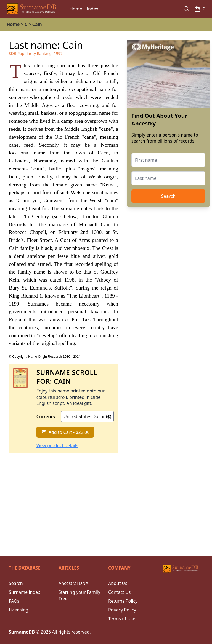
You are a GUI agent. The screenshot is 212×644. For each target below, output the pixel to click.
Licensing (19, 610)
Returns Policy (123, 601)
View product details (57, 445)
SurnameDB (22, 632)
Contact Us (119, 592)
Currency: (47, 416)
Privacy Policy (122, 610)
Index (92, 9)
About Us (118, 583)
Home (76, 9)
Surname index (24, 592)
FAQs (14, 601)
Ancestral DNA (73, 583)
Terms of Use (122, 619)
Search (168, 196)
